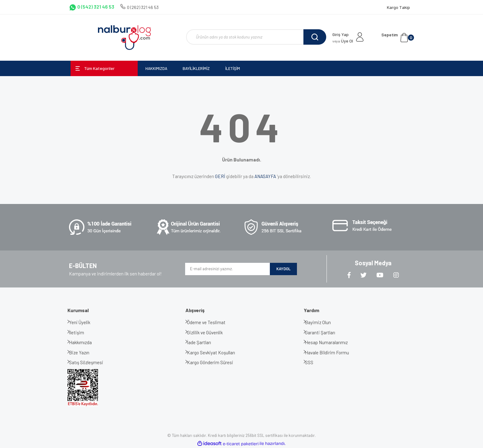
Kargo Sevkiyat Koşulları (216, 352)
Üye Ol (343, 41)
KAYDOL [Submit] (283, 269)
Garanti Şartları (325, 332)
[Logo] (124, 38)
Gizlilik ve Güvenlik (209, 332)
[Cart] (398, 38)
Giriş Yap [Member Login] (341, 34)
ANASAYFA (265, 176)
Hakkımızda (85, 342)
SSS (314, 362)
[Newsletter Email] (227, 269)
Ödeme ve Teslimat (211, 322)
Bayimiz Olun (323, 322)
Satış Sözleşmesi (91, 362)
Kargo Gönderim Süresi (215, 362)
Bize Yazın (84, 352)
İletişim (81, 332)
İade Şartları (204, 342)
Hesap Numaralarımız (331, 342)
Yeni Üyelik (84, 322)
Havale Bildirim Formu (332, 352)
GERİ (220, 176)
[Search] (256, 37)
